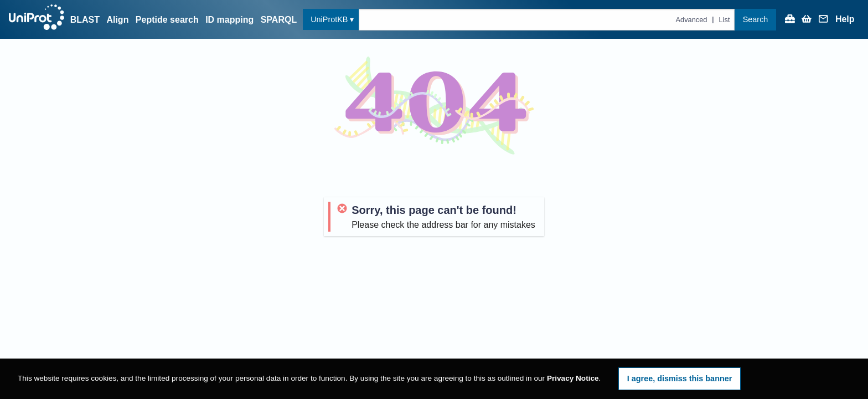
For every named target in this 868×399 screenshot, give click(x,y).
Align (117, 20)
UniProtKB (329, 19)
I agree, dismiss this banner (680, 378)
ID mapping (229, 20)
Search (756, 19)
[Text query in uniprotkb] (547, 20)
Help (845, 19)
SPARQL (279, 20)
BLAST (85, 20)
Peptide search (167, 20)
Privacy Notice (573, 378)
